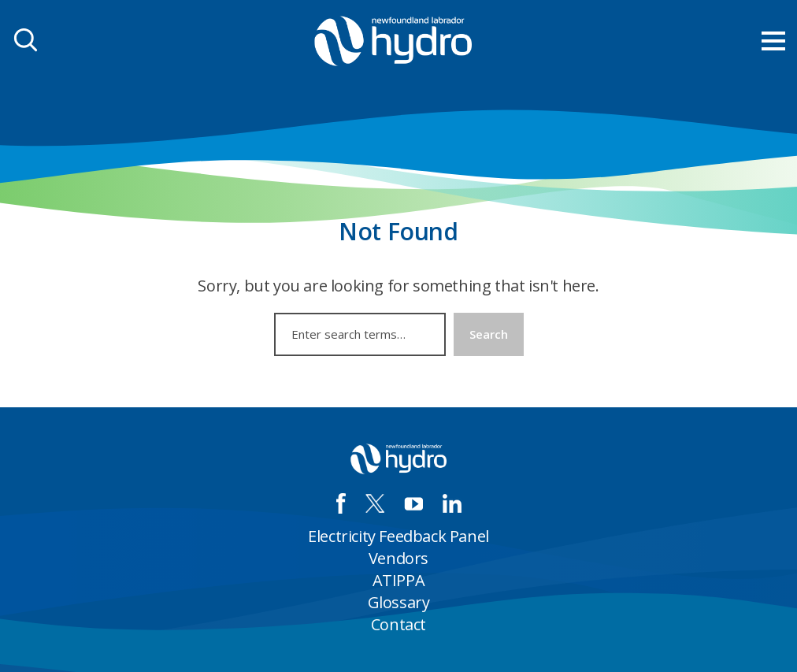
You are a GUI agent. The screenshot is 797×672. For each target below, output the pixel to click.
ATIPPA (399, 580)
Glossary (399, 602)
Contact (398, 624)
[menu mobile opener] (773, 41)
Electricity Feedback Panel (398, 536)
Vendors (398, 558)
